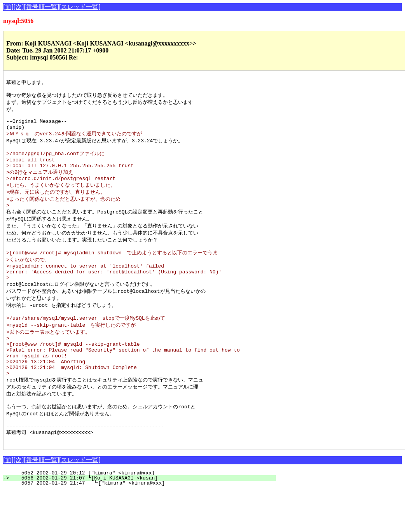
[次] (19, 7)
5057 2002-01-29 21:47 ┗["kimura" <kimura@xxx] (143, 524)
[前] (8, 7)
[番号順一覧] (41, 7)
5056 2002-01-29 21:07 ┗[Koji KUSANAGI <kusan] (144, 519)
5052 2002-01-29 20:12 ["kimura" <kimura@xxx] (145, 514)
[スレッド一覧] (80, 7)
